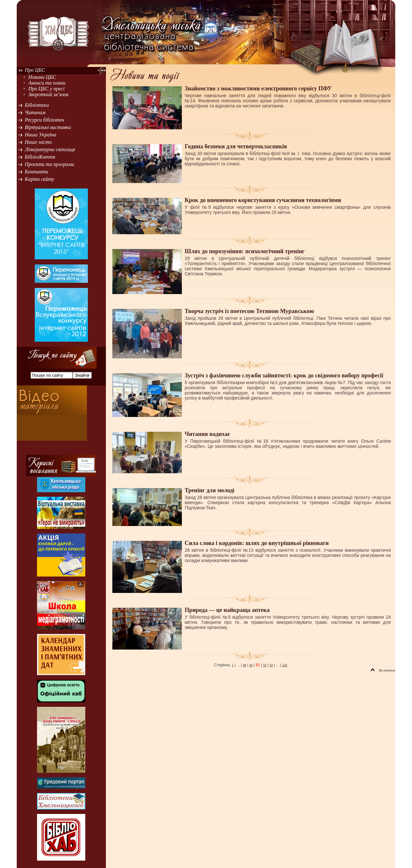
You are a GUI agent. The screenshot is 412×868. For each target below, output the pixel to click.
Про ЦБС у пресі (47, 89)
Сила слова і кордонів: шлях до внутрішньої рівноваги (257, 543)
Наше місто (38, 142)
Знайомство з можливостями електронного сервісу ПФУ (258, 88)
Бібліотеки (37, 105)
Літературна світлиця (50, 149)
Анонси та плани (47, 83)
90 (251, 665)
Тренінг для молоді (210, 490)
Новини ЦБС (42, 77)
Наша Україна (41, 135)
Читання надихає (207, 434)
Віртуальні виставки (48, 127)
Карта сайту (39, 179)
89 (245, 665)
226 (285, 665)
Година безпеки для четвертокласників (236, 146)
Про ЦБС (35, 70)
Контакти (37, 172)
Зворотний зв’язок (49, 94)
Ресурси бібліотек (45, 120)
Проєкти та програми (50, 164)
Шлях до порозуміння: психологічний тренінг (245, 251)
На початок (383, 670)
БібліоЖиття (40, 157)
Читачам (35, 112)
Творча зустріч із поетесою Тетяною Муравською (249, 311)
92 (265, 665)
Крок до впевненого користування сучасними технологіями (263, 200)
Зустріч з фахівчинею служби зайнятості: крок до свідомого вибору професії (284, 375)
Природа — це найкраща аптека (227, 610)
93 (271, 665)
